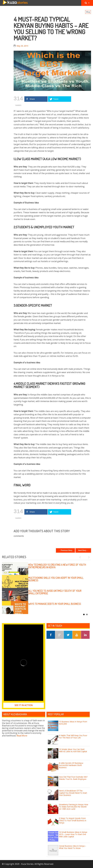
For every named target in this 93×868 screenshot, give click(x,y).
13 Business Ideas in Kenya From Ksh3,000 (73, 723)
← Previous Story (65, 550)
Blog (88, 12)
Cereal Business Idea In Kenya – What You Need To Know (73, 847)
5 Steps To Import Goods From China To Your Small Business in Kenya (73, 821)
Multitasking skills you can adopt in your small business (56, 579)
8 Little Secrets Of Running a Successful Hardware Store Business (71, 765)
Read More (22, 736)
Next (88, 557)
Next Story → (83, 550)
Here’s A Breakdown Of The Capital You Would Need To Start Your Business (73, 793)
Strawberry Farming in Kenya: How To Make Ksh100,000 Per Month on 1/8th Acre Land (74, 807)
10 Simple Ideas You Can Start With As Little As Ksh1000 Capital (73, 750)
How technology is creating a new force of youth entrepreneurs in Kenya (57, 566)
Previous (81, 557)
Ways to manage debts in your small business (55, 604)
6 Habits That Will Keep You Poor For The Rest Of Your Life (73, 737)
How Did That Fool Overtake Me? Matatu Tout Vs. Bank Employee (73, 778)
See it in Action (24, 705)
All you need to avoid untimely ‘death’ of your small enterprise (55, 592)
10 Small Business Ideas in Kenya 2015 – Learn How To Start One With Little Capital (73, 834)
